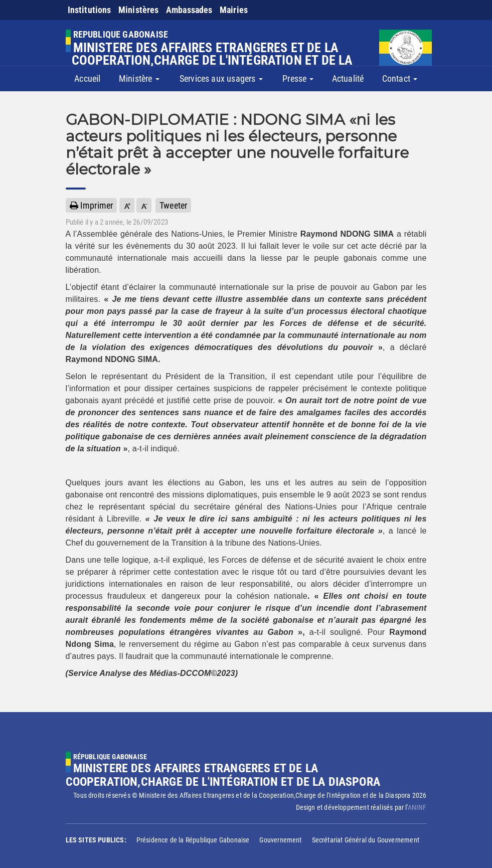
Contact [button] (400, 78)
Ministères (139, 10)
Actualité (348, 78)
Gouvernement (280, 840)
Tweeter (173, 205)
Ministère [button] (139, 78)
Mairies (234, 10)
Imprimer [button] (92, 205)
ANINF (417, 807)
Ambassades (189, 10)
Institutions (90, 10)
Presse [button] (298, 78)
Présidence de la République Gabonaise (193, 840)
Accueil (87, 78)
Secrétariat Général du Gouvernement (366, 840)
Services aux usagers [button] (221, 78)
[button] (127, 205)
